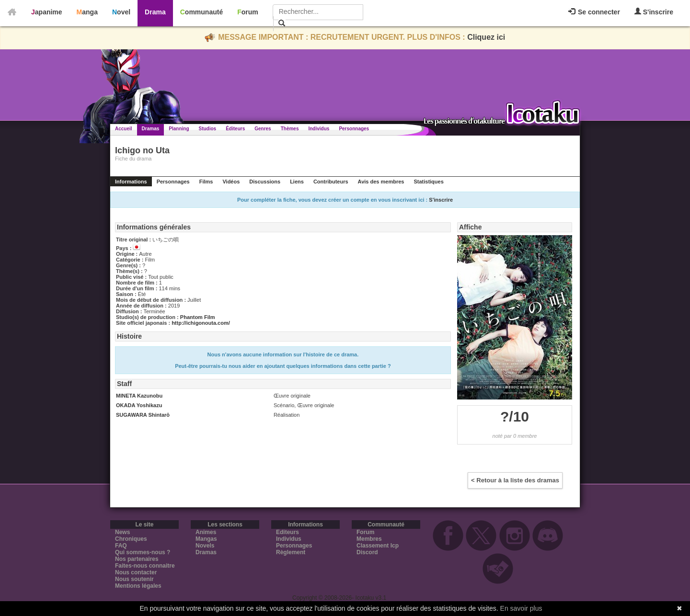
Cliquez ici (486, 37)
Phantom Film (198, 317)
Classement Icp (378, 546)
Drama (155, 12)
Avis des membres (381, 182)
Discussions (265, 182)
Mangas (206, 539)
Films (206, 182)
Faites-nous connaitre (145, 566)
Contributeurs (331, 182)
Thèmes (290, 129)
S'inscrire (654, 12)
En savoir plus (521, 608)
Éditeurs (235, 129)
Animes (206, 532)
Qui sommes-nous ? (143, 552)
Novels (205, 546)
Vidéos (231, 182)
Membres (369, 539)
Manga (87, 12)
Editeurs (287, 532)
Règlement (291, 552)
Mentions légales (138, 586)
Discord (367, 552)
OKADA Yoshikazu (139, 405)
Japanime (47, 12)
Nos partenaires (137, 559)
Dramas (151, 129)
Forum (248, 12)
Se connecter (594, 12)
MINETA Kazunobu (139, 396)
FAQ (121, 546)
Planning (179, 129)
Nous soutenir (134, 579)
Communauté (201, 12)
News (122, 532)
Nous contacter (136, 572)
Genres (263, 129)
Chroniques (131, 539)
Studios (208, 129)
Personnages (354, 129)
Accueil (124, 129)
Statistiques (428, 182)
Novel (121, 12)
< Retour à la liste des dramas (515, 480)
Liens (297, 182)
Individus (319, 129)
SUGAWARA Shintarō (143, 415)
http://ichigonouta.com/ (201, 323)
